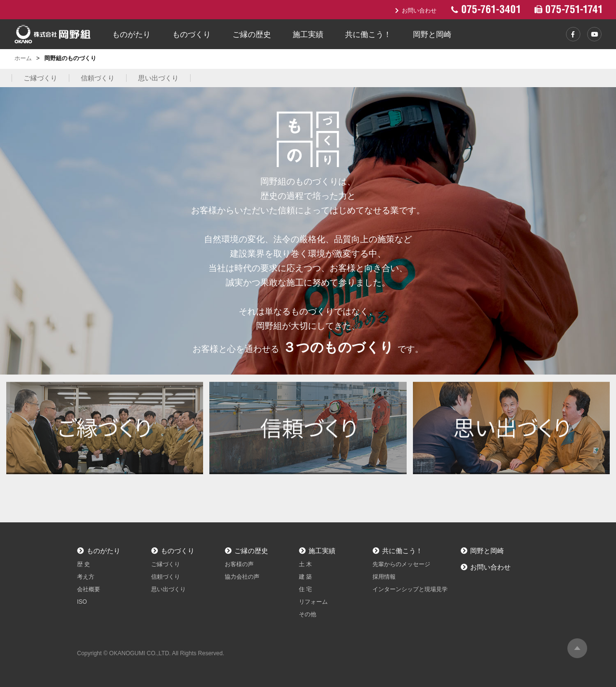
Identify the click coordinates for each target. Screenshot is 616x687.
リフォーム (313, 602)
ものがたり (131, 34)
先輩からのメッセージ (401, 564)
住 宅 (305, 589)
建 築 (305, 577)
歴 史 (83, 564)
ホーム (23, 58)
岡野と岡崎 (432, 34)
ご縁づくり (40, 78)
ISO (82, 602)
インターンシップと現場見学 (410, 589)
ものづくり (192, 34)
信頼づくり (98, 78)
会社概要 (89, 589)
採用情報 (384, 577)
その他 (308, 614)
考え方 (86, 577)
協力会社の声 (242, 577)
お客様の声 (239, 564)
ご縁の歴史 (252, 34)
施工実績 (308, 34)
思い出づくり (158, 78)
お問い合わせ (416, 11)
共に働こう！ (368, 34)
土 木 (305, 564)
